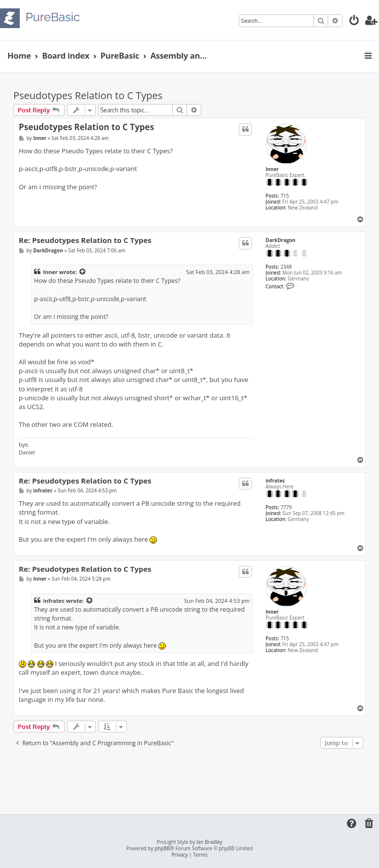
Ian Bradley (209, 842)
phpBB (162, 849)
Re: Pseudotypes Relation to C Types (85, 240)
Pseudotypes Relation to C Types (88, 95)
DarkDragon (281, 240)
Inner (272, 169)
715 (284, 196)
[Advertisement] (193, 778)
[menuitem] (354, 21)
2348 (286, 267)
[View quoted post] (83, 272)
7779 (286, 507)
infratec (275, 481)
